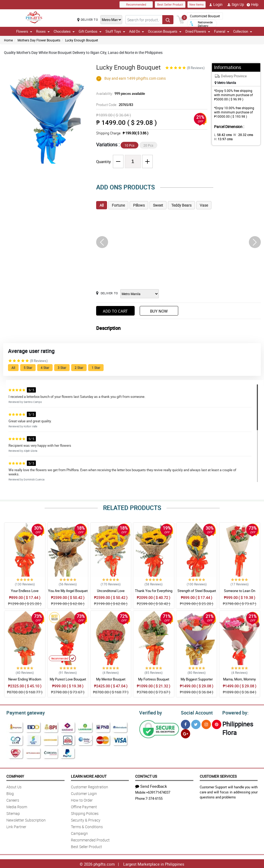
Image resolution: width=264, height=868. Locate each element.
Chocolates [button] (64, 31)
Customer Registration (90, 786)
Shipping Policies (85, 813)
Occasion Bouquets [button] (165, 31)
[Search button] (168, 20)
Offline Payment (84, 806)
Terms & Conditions (87, 826)
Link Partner (16, 826)
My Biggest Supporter (197, 679)
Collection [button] (243, 31)
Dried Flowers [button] (198, 31)
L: (222, 135)
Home (8, 40)
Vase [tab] (204, 205)
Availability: (119, 93)
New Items (197, 4)
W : (240, 135)
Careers (13, 799)
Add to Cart (115, 311)
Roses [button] (43, 31)
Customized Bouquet (205, 16)
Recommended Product (90, 839)
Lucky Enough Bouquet (82, 40)
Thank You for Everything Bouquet (154, 593)
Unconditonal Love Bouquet (111, 593)
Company (15, 775)
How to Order (82, 799)
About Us (14, 786)
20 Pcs (148, 145)
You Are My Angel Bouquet (68, 591)
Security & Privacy (86, 819)
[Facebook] (186, 724)
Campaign (79, 833)
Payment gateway (23, 712)
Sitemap (13, 813)
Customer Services (218, 775)
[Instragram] (206, 724)
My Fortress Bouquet (154, 679)
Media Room (17, 806)
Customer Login (84, 793)
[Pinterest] (217, 724)
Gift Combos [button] (90, 31)
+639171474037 (158, 792)
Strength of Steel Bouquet (197, 591)
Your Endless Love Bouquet (25, 593)
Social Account (195, 712)
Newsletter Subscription (26, 819)
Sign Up (236, 5)
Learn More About (89, 775)
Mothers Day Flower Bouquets (39, 40)
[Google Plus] (186, 733)
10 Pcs (129, 145)
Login (216, 5)
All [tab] (102, 205)
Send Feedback (151, 785)
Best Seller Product (170, 4)
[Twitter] (196, 724)
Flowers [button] (24, 31)
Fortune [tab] (118, 205)
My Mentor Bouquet (111, 679)
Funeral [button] (222, 31)
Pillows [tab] (139, 205)
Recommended (136, 4)
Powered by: (234, 712)
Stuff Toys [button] (115, 31)
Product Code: (114, 105)
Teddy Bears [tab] (181, 205)
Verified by (150, 712)
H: (222, 139)
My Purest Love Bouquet (68, 679)
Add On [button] (137, 31)
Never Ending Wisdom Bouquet (25, 682)
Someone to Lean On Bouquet (240, 593)
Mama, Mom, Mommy (239, 679)
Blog (10, 793)
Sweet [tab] (158, 205)
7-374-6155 (154, 798)
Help (253, 5)
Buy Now (159, 311)
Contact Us (146, 775)
